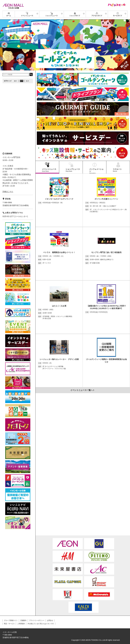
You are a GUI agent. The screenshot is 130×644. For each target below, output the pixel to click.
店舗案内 (23, 620)
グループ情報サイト (11, 620)
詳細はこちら (8, 192)
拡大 (28, 81)
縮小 (16, 81)
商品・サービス (9, 624)
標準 (22, 81)
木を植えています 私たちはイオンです (41, 624)
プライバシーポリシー (37, 620)
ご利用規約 (21, 624)
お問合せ (50, 620)
